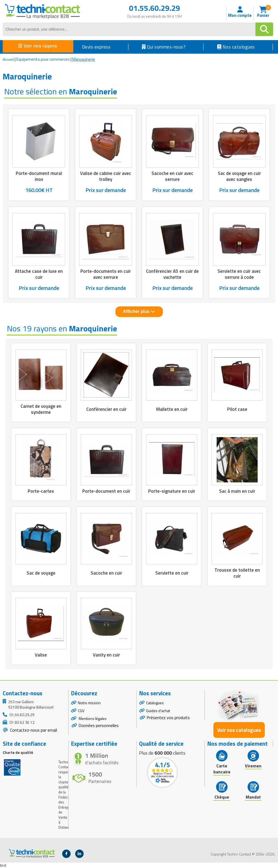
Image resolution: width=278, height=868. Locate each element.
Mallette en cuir (172, 409)
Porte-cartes (41, 491)
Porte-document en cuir (106, 491)
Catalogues (155, 703)
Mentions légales (92, 718)
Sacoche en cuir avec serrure (172, 176)
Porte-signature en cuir (172, 491)
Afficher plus (139, 311)
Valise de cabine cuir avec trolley (106, 176)
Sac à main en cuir (237, 491)
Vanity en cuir (106, 655)
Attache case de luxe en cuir (39, 274)
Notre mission (89, 703)
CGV (81, 711)
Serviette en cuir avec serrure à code (239, 274)
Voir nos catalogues (239, 730)
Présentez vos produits (168, 718)
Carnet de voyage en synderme (41, 409)
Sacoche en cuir (106, 573)
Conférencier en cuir (106, 409)
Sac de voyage (41, 573)
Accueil (8, 59)
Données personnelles (99, 725)
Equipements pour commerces (43, 59)
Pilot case (237, 409)
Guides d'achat (158, 711)
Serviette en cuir (172, 573)
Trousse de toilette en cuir (237, 573)
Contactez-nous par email (33, 730)
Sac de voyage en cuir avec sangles (239, 176)
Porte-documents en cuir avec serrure (106, 274)
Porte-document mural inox (39, 176)
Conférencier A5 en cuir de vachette (172, 274)
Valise (41, 655)
